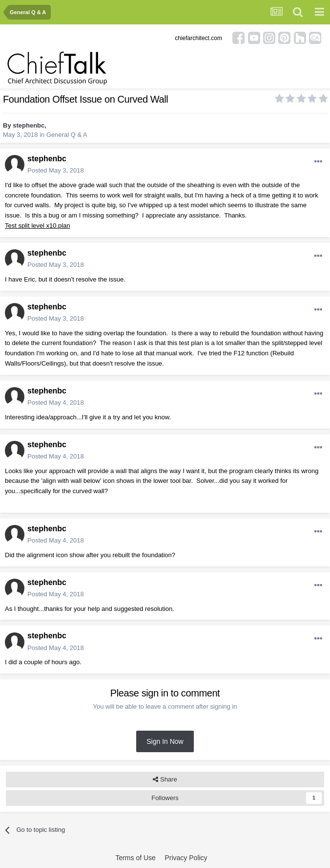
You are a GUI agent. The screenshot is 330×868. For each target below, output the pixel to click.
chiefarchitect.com (198, 38)
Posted (56, 170)
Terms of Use (135, 858)
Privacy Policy (186, 858)
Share (165, 780)
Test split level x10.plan (38, 226)
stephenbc (29, 125)
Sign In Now (165, 741)
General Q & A (67, 135)
